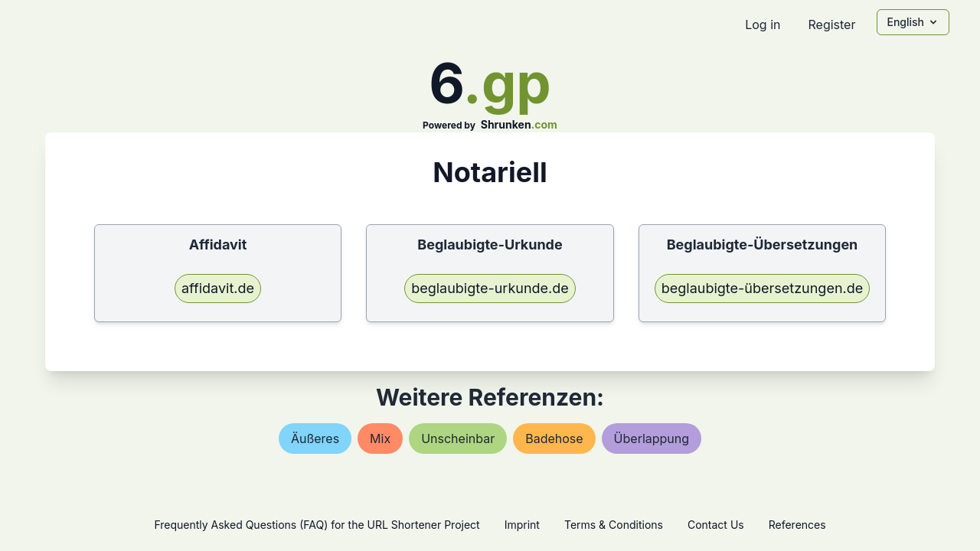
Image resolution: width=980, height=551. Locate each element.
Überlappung (652, 439)
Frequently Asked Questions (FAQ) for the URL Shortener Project (317, 525)
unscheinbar (458, 439)
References (797, 525)
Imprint (522, 525)
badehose (554, 439)
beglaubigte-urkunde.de (490, 288)
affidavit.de (218, 288)
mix (380, 439)
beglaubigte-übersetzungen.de (762, 288)
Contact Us (716, 525)
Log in (763, 24)
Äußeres (315, 439)
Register (831, 24)
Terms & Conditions (614, 525)
